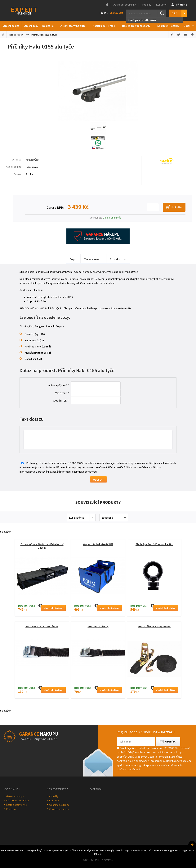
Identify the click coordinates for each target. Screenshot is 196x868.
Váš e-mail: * (62, 393)
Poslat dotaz (118, 259)
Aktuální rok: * (61, 401)
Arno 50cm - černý (98, 626)
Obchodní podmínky (124, 5)
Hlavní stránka (107, 5)
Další (189, 25)
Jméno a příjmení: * (58, 385)
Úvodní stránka (3, 35)
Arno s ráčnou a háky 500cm (154, 626)
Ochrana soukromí (59, 805)
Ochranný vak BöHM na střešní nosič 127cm (42, 546)
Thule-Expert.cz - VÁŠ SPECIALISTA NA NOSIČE (29, 11)
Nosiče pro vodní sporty (136, 26)
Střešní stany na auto (73, 26)
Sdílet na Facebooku (172, 35)
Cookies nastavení (59, 809)
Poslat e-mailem (186, 35)
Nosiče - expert (16, 35)
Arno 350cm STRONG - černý (42, 626)
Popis (73, 259)
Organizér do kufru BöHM (98, 544)
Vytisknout (192, 35)
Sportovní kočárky (168, 26)
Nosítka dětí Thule (104, 26)
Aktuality (54, 796)
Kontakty (161, 5)
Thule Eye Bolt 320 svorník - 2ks (154, 544)
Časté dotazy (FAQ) (17, 805)
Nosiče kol (48, 26)
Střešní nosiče (11, 26)
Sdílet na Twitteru (179, 35)
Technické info (93, 259)
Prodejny (146, 5)
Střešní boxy (31, 26)
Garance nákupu (15, 796)
